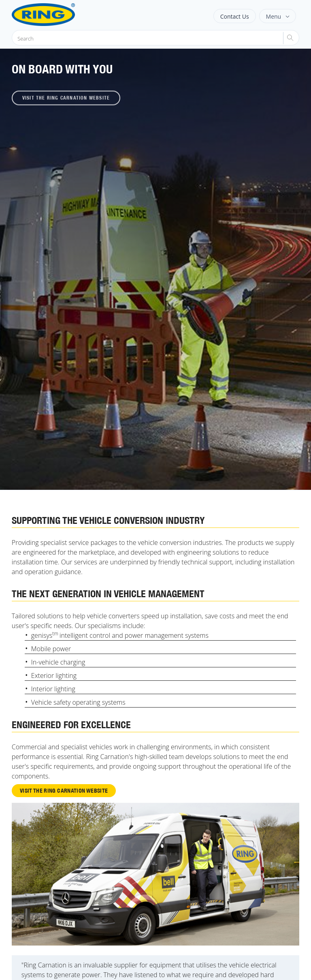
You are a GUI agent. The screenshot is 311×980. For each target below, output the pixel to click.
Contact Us (235, 16)
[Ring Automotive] (63, 15)
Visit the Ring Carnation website (64, 790)
